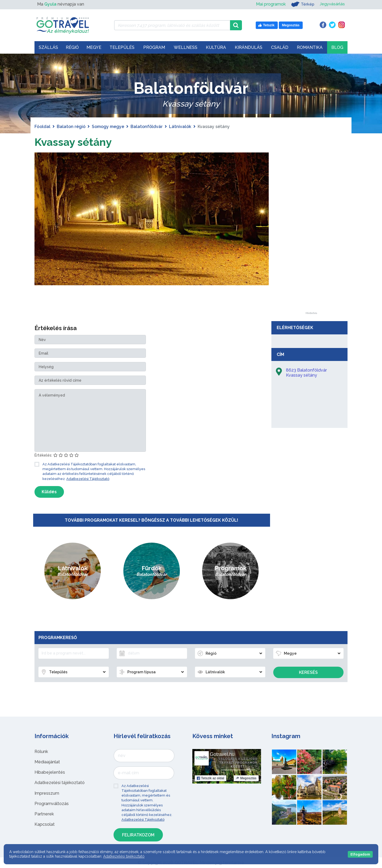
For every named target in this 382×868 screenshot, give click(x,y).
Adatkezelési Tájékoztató (88, 479)
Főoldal (42, 127)
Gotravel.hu (222, 754)
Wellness (186, 47)
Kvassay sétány (73, 142)
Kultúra (216, 47)
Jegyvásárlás (332, 4)
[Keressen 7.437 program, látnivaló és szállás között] (172, 25)
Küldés (49, 492)
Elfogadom (360, 854)
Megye (94, 47)
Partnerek (44, 814)
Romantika (310, 47)
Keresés (308, 672)
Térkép (302, 4)
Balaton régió (71, 127)
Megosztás (246, 778)
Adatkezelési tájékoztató (60, 783)
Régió (72, 47)
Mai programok (270, 4)
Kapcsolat (45, 824)
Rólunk (41, 752)
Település (122, 47)
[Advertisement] (311, 232)
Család (280, 47)
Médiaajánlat (47, 762)
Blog (337, 47)
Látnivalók (180, 127)
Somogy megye (108, 127)
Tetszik (210, 778)
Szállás (48, 47)
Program (154, 47)
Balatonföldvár (147, 127)
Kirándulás (249, 47)
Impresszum (47, 793)
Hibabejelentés (50, 772)
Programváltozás (52, 804)
